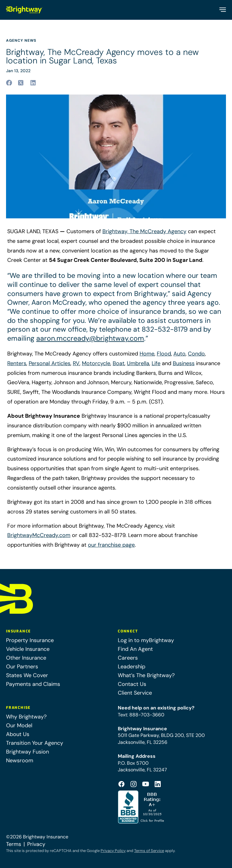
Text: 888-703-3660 (141, 715)
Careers (128, 658)
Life (156, 363)
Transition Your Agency (35, 743)
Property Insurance (30, 640)
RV (76, 363)
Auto (179, 354)
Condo (196, 354)
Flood (164, 354)
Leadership (132, 667)
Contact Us (132, 684)
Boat (119, 363)
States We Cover (27, 675)
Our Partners (22, 667)
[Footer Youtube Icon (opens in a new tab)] (146, 784)
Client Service (135, 693)
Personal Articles (50, 363)
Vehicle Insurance (28, 649)
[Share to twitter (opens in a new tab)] (21, 83)
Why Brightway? (26, 717)
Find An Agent (135, 649)
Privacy (36, 844)
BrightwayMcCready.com (39, 535)
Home (147, 354)
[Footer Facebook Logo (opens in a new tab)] (121, 784)
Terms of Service (149, 851)
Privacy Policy (113, 851)
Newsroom (20, 760)
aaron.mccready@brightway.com (90, 338)
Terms (14, 844)
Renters (17, 363)
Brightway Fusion (27, 752)
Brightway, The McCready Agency (144, 231)
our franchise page (111, 545)
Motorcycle (96, 363)
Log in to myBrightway (146, 640)
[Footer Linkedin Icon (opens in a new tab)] (158, 784)
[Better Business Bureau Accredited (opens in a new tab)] (142, 807)
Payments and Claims (33, 684)
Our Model (19, 725)
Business (184, 363)
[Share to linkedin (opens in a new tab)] (33, 83)
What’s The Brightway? (146, 675)
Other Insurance (26, 658)
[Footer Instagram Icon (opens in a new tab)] (134, 784)
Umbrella (138, 363)
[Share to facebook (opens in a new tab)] (9, 83)
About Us (18, 734)
